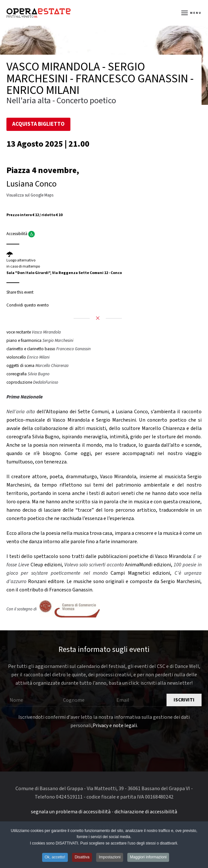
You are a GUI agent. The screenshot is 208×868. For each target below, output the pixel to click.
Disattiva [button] (82, 858)
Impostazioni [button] (109, 858)
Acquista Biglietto (38, 124)
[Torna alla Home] (39, 13)
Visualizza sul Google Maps (30, 195)
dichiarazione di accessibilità (146, 812)
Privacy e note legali (115, 726)
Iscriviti (184, 700)
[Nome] (32, 700)
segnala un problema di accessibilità (71, 812)
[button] (192, 13)
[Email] (138, 700)
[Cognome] (85, 700)
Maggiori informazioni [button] (148, 858)
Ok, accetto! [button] (55, 858)
